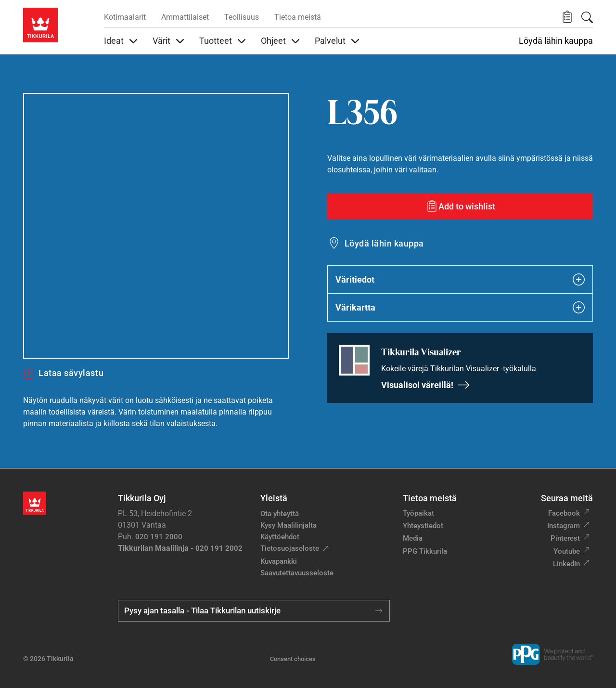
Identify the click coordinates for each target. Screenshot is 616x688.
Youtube (567, 551)
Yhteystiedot (423, 526)
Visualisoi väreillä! (426, 385)
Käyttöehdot (280, 537)
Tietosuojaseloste (290, 548)
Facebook (564, 513)
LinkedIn (566, 564)
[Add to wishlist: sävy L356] (460, 206)
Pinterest (565, 538)
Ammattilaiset (185, 17)
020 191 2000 (159, 537)
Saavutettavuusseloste (297, 573)
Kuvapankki (279, 561)
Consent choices (293, 659)
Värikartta (460, 307)
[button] (567, 17)
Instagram (564, 526)
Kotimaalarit (125, 17)
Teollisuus (242, 17)
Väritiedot (460, 279)
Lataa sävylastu (63, 373)
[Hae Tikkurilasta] (587, 17)
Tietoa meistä (298, 17)
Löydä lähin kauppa (556, 41)
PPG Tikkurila (425, 551)
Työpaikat (418, 513)
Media (413, 538)
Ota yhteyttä (280, 514)
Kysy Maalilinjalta (289, 525)
